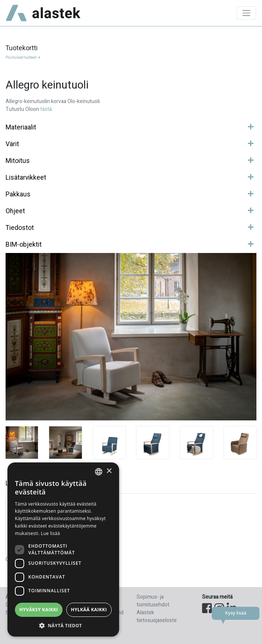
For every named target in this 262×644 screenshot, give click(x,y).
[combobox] (99, 472)
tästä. (47, 109)
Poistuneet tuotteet (23, 58)
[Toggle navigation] (246, 13)
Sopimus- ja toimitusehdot (153, 601)
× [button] (109, 471)
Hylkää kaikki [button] (89, 610)
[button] (63, 625)
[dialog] (63, 550)
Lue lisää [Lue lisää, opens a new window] (50, 533)
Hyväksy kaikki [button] (39, 610)
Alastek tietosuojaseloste (157, 616)
